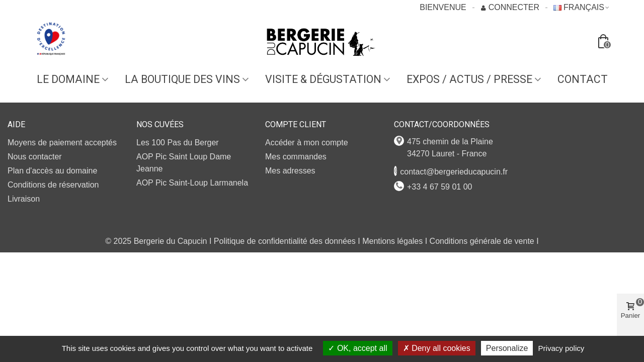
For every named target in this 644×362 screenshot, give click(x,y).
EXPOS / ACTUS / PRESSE (469, 79)
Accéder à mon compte (307, 143)
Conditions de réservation (53, 185)
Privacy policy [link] (561, 348)
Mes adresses (290, 171)
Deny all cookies (437, 348)
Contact (583, 79)
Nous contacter (35, 157)
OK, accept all (357, 348)
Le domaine (68, 79)
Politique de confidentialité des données (285, 241)
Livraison (24, 199)
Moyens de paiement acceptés (62, 143)
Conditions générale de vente (482, 241)
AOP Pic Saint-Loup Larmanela (192, 183)
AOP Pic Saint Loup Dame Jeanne (184, 163)
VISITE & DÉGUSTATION (323, 79)
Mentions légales (392, 241)
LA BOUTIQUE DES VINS (182, 79)
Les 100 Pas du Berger (178, 143)
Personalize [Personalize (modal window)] (507, 348)
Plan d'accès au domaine (52, 171)
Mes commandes (296, 157)
